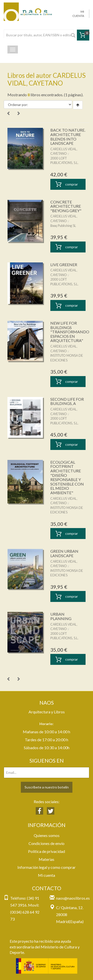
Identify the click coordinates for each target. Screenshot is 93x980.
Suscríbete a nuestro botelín (47, 787)
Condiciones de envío (46, 843)
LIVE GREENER (64, 265)
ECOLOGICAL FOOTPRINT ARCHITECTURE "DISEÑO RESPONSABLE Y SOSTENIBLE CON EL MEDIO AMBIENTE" (67, 477)
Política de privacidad (46, 851)
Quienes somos (47, 835)
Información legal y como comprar (46, 867)
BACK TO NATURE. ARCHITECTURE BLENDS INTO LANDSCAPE (68, 137)
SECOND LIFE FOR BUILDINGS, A (67, 401)
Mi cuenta (46, 875)
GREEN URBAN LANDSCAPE (64, 553)
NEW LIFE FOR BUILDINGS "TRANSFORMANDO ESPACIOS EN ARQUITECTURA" (70, 332)
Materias (46, 859)
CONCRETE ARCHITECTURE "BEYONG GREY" (66, 206)
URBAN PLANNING (61, 616)
